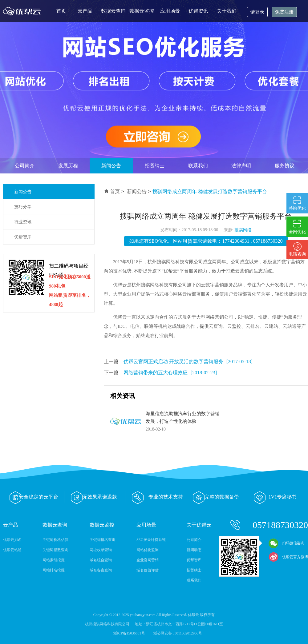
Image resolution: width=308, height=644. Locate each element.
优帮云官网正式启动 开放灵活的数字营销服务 (173, 362)
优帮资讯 (198, 11)
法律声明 (241, 166)
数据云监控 (142, 11)
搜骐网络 (243, 230)
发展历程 (68, 166)
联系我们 (198, 166)
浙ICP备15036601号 (130, 633)
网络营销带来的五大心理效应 (156, 373)
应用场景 (170, 11)
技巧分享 (23, 207)
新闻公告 (111, 166)
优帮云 (23, 11)
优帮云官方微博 (288, 557)
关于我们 (227, 11)
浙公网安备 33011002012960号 (178, 633)
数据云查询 (113, 11)
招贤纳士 (155, 166)
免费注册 (284, 12)
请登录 (257, 12)
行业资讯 (23, 222)
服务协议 (285, 166)
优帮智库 (23, 237)
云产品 (85, 11)
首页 (61, 11)
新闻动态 (194, 550)
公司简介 (25, 166)
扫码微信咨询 (286, 543)
